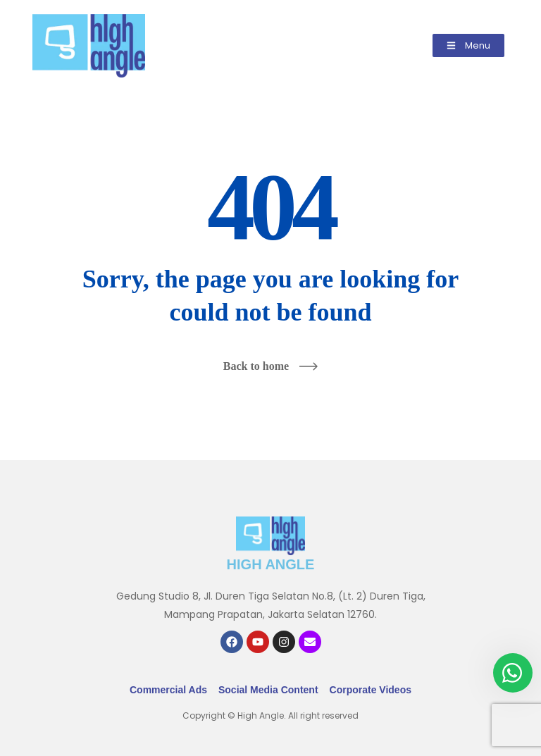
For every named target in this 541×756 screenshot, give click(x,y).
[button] (468, 45)
